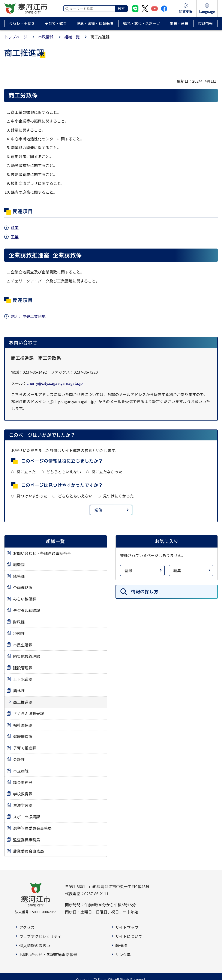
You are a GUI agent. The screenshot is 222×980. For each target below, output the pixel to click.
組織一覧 (72, 37)
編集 (177, 570)
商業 (15, 227)
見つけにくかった (118, 496)
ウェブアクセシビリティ (40, 936)
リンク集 (123, 954)
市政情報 (46, 37)
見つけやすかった (32, 496)
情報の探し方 (145, 592)
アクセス (27, 927)
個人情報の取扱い (35, 945)
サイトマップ (127, 927)
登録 (128, 570)
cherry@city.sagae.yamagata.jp (55, 383)
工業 (15, 237)
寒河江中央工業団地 (28, 316)
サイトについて (129, 936)
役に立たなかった (107, 472)
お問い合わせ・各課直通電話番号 (48, 954)
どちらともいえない (64, 472)
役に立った (26, 472)
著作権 (121, 945)
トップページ (16, 37)
